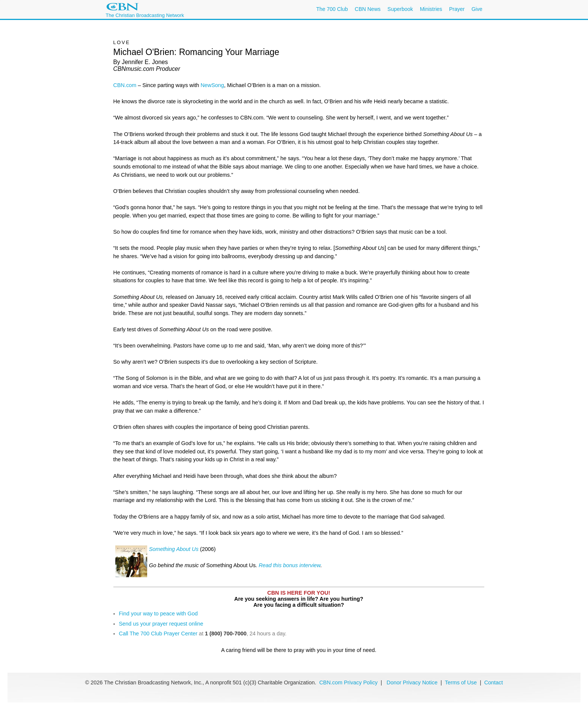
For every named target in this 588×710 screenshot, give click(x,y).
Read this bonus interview (290, 565)
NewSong (212, 85)
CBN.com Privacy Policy (348, 682)
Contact (493, 682)
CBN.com (125, 85)
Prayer (457, 9)
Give (477, 9)
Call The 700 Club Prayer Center (158, 633)
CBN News (368, 9)
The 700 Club (332, 9)
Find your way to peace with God (159, 614)
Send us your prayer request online (161, 624)
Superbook (400, 9)
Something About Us (174, 549)
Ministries (431, 9)
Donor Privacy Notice (412, 682)
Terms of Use (462, 682)
